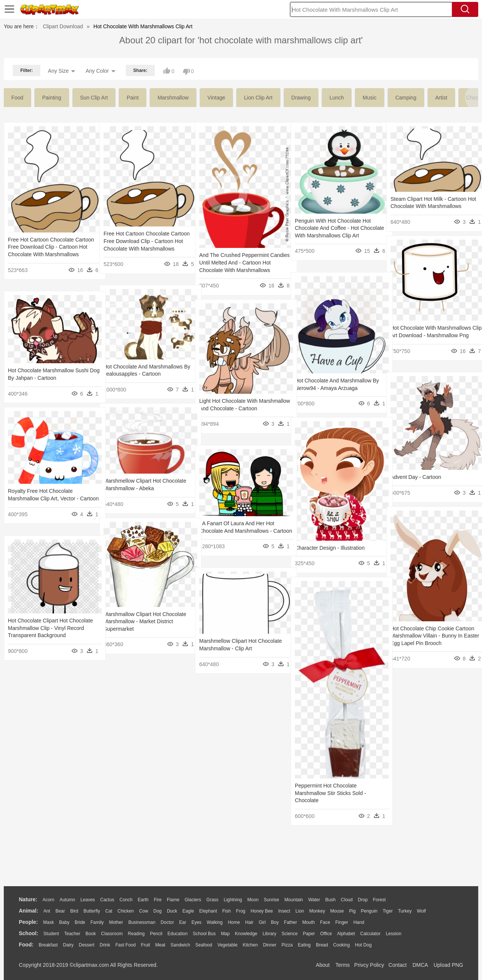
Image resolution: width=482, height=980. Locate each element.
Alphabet (346, 934)
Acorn (48, 900)
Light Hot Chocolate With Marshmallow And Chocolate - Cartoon (234, 408)
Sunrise (272, 900)
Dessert (86, 945)
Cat (109, 911)
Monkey (317, 911)
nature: (28, 899)
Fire (158, 900)
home (234, 922)
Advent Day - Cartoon (416, 477)
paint (133, 98)
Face (325, 922)
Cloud (347, 900)
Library (269, 934)
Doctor (167, 922)
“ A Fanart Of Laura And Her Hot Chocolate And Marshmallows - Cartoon (237, 531)
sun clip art (94, 98)
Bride (80, 922)
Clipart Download (63, 26)
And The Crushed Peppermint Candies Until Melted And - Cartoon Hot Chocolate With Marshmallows (240, 262)
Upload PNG (448, 965)
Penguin (369, 911)
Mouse (337, 911)
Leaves (88, 900)
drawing (301, 98)
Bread (322, 945)
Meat (160, 945)
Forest (379, 900)
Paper (309, 934)
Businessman (142, 922)
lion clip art (258, 98)
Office (326, 934)
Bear (60, 911)
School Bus (204, 934)
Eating (304, 945)
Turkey (405, 911)
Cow (143, 911)
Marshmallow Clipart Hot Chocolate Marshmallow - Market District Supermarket (145, 621)
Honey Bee (262, 911)
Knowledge (246, 934)
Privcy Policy (369, 965)
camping (406, 98)
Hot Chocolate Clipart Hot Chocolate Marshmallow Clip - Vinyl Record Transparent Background (49, 628)
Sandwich (180, 945)
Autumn (67, 900)
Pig (352, 911)
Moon (253, 900)
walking (215, 922)
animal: (28, 911)
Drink (105, 945)
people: (28, 922)
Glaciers (193, 900)
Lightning (233, 900)
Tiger (388, 911)
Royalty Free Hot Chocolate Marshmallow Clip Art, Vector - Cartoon (43, 498)
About (323, 965)
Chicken (126, 911)
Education (178, 934)
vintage (216, 98)
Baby (64, 922)
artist (441, 98)
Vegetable (227, 945)
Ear (183, 922)
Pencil (156, 934)
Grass (212, 900)
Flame (173, 900)
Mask (48, 922)
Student (51, 934)
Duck (172, 911)
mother (116, 922)
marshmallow (173, 98)
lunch (337, 98)
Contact (398, 965)
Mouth (309, 922)
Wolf (421, 911)
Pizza (287, 945)
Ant (47, 911)
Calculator (371, 934)
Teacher (72, 934)
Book (91, 934)
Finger (342, 922)
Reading (137, 934)
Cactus (107, 900)
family (97, 922)
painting (52, 98)
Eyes (196, 922)
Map (225, 934)
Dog (157, 911)
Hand (359, 922)
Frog (241, 911)
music (370, 98)
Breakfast (48, 945)
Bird (74, 911)
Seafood (204, 945)
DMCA (420, 965)
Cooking (342, 945)
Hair (249, 922)
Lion (300, 911)
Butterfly (92, 911)
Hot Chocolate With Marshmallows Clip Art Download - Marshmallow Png (431, 335)
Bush (330, 900)
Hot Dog (363, 945)
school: (28, 933)
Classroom (112, 934)
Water (314, 900)
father (291, 922)
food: (26, 945)
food (17, 98)
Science (290, 934)
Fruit (145, 945)
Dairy (68, 945)
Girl (262, 922)
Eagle (188, 911)
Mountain (294, 900)
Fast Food (125, 945)
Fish (227, 911)
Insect (284, 911)
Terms (343, 965)
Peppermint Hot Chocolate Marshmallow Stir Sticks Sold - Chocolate (330, 793)
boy (275, 922)
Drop (363, 900)
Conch (126, 900)
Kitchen (250, 945)
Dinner (270, 945)
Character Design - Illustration (330, 548)
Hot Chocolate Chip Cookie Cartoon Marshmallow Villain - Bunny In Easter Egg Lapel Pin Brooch (432, 636)
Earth (143, 900)
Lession (393, 934)
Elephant (208, 911)
